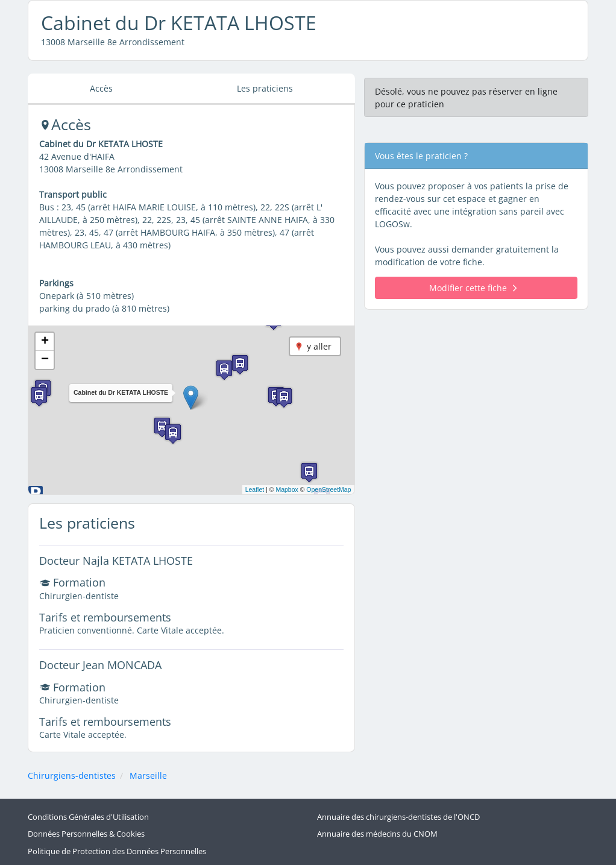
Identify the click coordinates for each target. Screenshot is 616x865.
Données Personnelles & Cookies (86, 834)
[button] (191, 398)
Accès (101, 88)
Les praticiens (265, 88)
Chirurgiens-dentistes (72, 775)
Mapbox (287, 489)
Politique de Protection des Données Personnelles (117, 851)
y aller (319, 346)
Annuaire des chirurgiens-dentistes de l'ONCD (398, 817)
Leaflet (255, 489)
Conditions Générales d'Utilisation (88, 817)
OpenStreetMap (328, 489)
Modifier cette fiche (473, 288)
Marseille (148, 775)
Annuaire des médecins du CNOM (377, 834)
